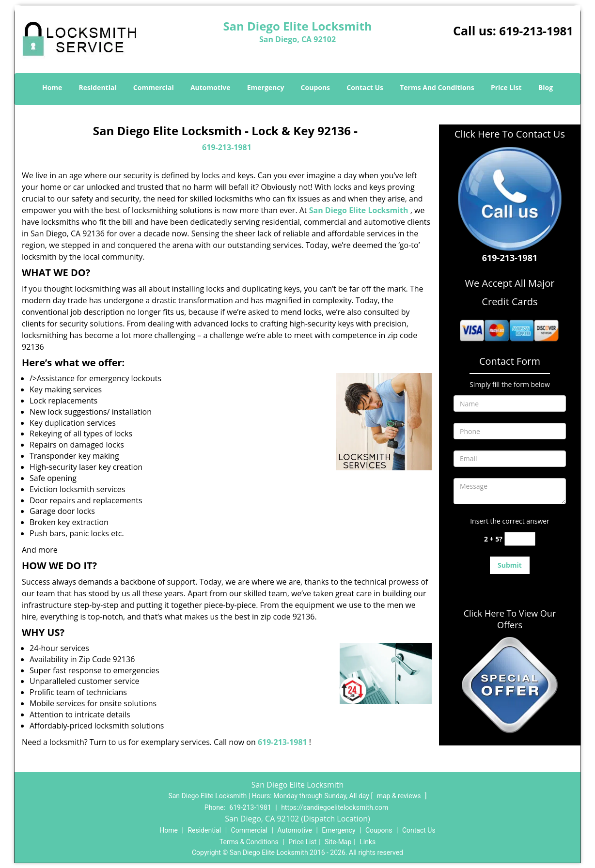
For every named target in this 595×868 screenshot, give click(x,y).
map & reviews (400, 796)
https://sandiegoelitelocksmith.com (335, 807)
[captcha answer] (520, 539)
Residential (98, 87)
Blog (546, 87)
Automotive (211, 87)
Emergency (266, 87)
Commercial (154, 87)
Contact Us (365, 87)
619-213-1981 (536, 31)
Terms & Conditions (249, 842)
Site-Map (338, 842)
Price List (506, 87)
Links (368, 842)
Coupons (315, 87)
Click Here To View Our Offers (510, 619)
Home (52, 87)
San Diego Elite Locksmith (359, 210)
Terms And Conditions (437, 87)
